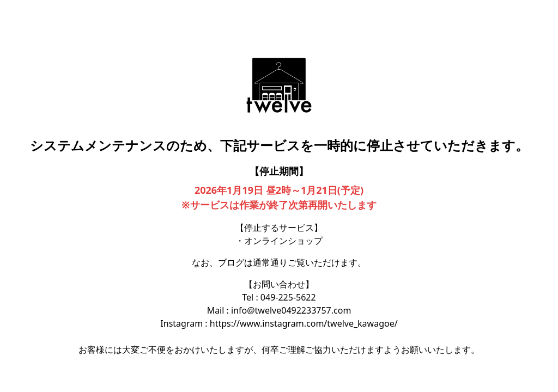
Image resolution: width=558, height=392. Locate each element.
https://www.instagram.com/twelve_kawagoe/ (304, 323)
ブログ (231, 262)
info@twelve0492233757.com (291, 310)
